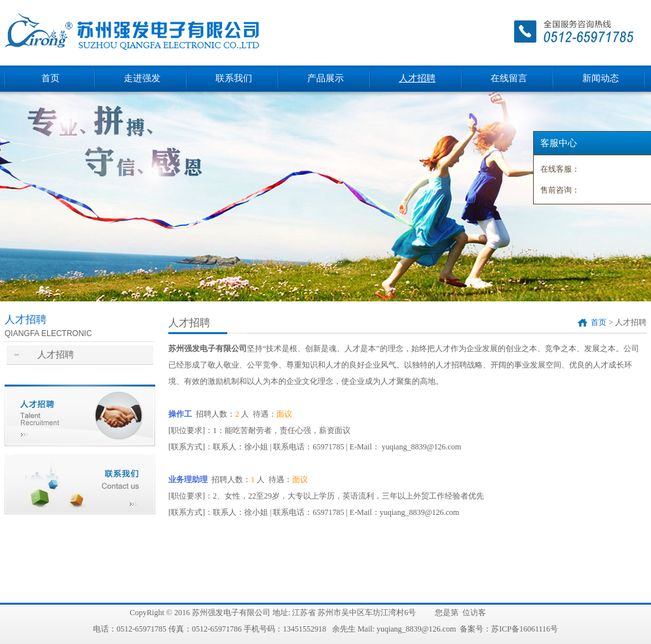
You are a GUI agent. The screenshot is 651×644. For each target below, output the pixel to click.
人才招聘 (417, 78)
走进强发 (142, 78)
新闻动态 (601, 78)
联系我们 (234, 78)
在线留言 (509, 78)
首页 (50, 78)
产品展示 (325, 78)
